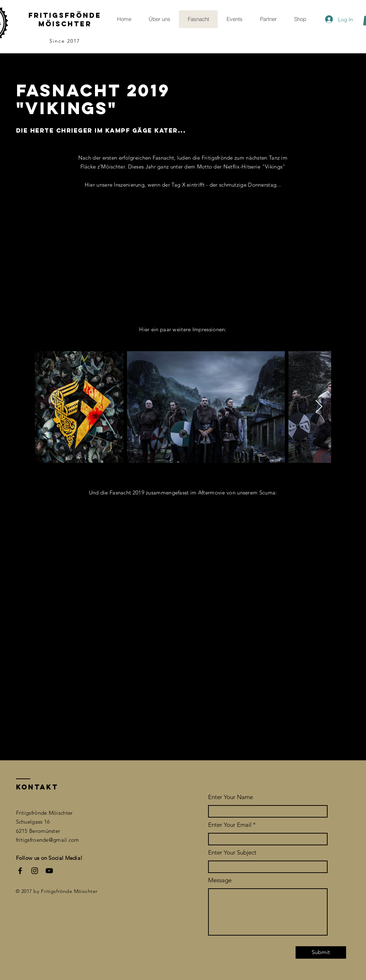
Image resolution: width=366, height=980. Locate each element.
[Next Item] (319, 407)
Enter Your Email (230, 825)
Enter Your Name (230, 797)
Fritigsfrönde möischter (65, 20)
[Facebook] (20, 871)
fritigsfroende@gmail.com (48, 840)
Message (220, 880)
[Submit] (321, 952)
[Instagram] (35, 871)
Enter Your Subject (232, 853)
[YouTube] (49, 871)
